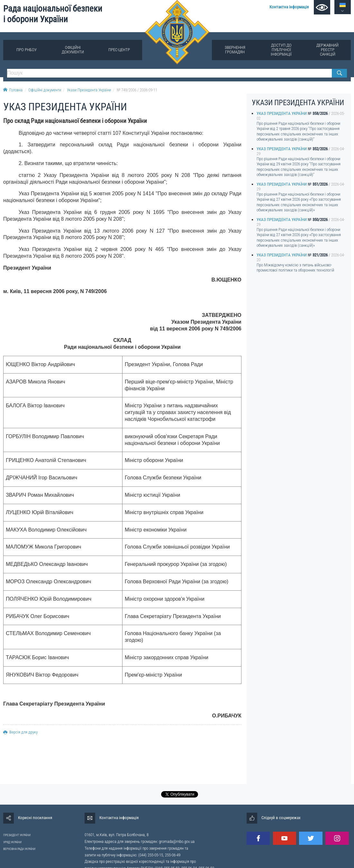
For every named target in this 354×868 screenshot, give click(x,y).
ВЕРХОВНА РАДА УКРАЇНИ (19, 849)
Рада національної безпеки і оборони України (53, 14)
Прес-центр (119, 50)
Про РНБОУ (27, 50)
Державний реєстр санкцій (327, 50)
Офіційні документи (73, 50)
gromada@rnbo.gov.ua (177, 841)
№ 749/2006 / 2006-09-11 (137, 90)
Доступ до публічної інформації (281, 50)
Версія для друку (20, 732)
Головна (13, 90)
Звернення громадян (235, 50)
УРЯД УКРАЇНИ (12, 842)
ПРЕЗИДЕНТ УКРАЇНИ (17, 835)
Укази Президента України (89, 90)
